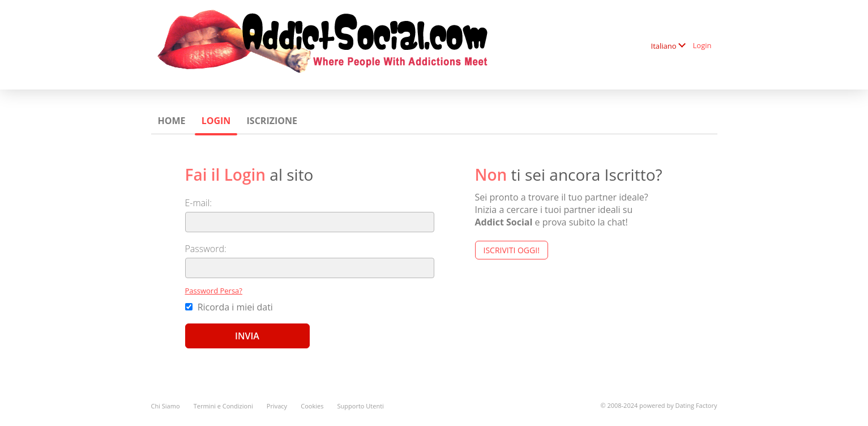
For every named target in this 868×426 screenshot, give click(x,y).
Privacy (277, 406)
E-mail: (199, 203)
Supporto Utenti (361, 406)
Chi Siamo (166, 406)
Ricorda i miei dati (229, 307)
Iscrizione (272, 121)
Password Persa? (214, 291)
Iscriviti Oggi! (512, 250)
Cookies (312, 406)
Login (702, 45)
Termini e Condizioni (223, 406)
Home (172, 121)
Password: (206, 249)
